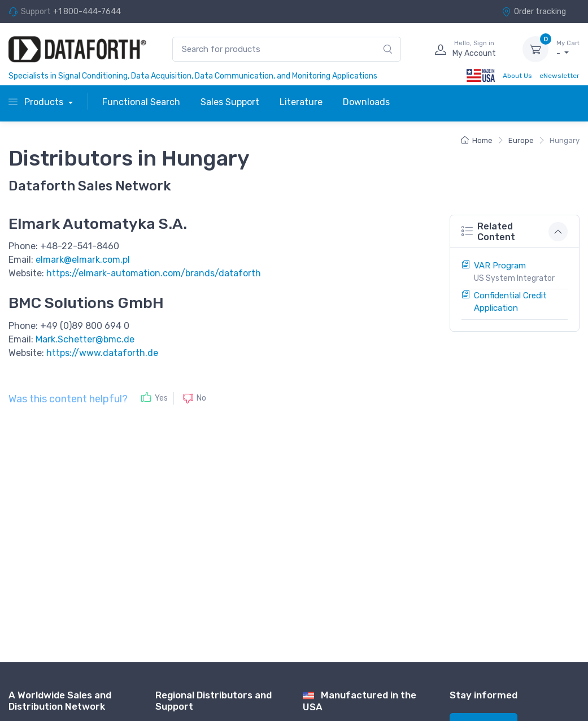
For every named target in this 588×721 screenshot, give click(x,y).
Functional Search (141, 102)
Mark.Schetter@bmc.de (85, 339)
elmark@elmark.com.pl (83, 260)
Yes (161, 398)
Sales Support (230, 102)
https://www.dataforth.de (102, 353)
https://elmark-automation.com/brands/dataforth (154, 273)
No (201, 398)
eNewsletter (559, 76)
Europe (521, 140)
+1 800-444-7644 (87, 12)
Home (477, 140)
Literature (301, 102)
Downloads (366, 102)
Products (37, 102)
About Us (517, 76)
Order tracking (534, 12)
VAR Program (500, 266)
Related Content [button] (488, 232)
